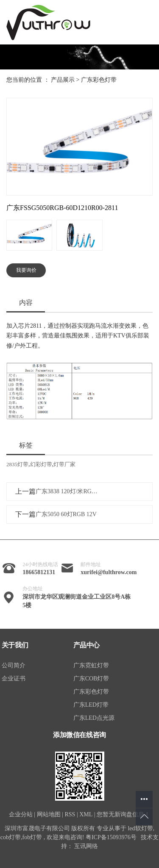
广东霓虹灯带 (91, 665)
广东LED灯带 (91, 705)
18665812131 (39, 572)
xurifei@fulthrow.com (109, 572)
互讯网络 (86, 846)
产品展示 (63, 80)
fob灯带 (32, 837)
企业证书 (14, 679)
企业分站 (21, 814)
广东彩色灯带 (99, 80)
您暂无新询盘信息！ (123, 814)
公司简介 (14, 665)
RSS (70, 814)
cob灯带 (11, 837)
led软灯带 (140, 828)
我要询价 (26, 270)
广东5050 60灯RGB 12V (66, 514)
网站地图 (49, 814)
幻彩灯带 (41, 464)
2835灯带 (17, 464)
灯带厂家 (64, 464)
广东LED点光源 (94, 718)
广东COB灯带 (91, 679)
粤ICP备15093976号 (111, 837)
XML (86, 814)
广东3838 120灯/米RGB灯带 (68, 491)
